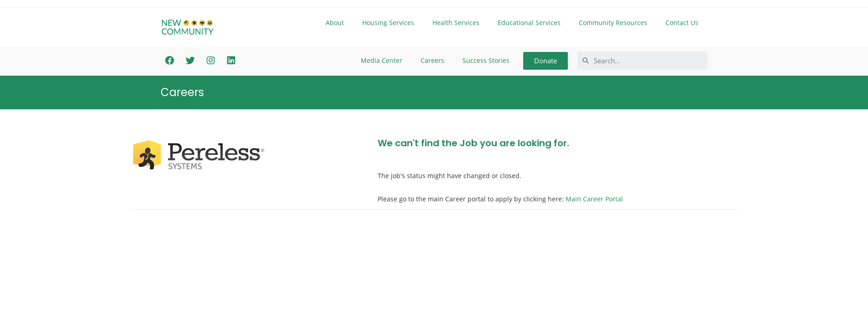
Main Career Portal (594, 199)
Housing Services (388, 23)
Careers (432, 60)
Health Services (456, 23)
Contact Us (682, 23)
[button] (546, 61)
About (335, 23)
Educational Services (529, 23)
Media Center (382, 60)
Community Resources (613, 23)
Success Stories (486, 60)
